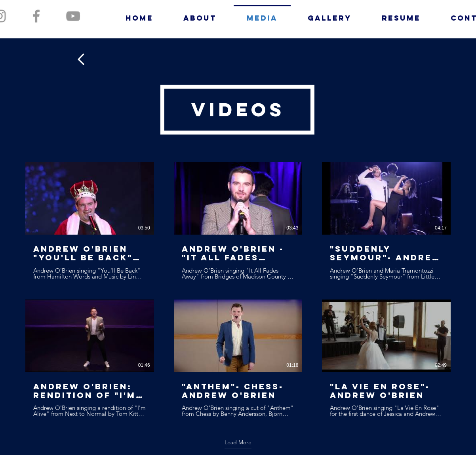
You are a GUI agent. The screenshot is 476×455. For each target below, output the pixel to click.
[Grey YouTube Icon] (73, 16)
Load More (238, 442)
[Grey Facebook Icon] (36, 16)
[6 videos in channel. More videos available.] (238, 290)
